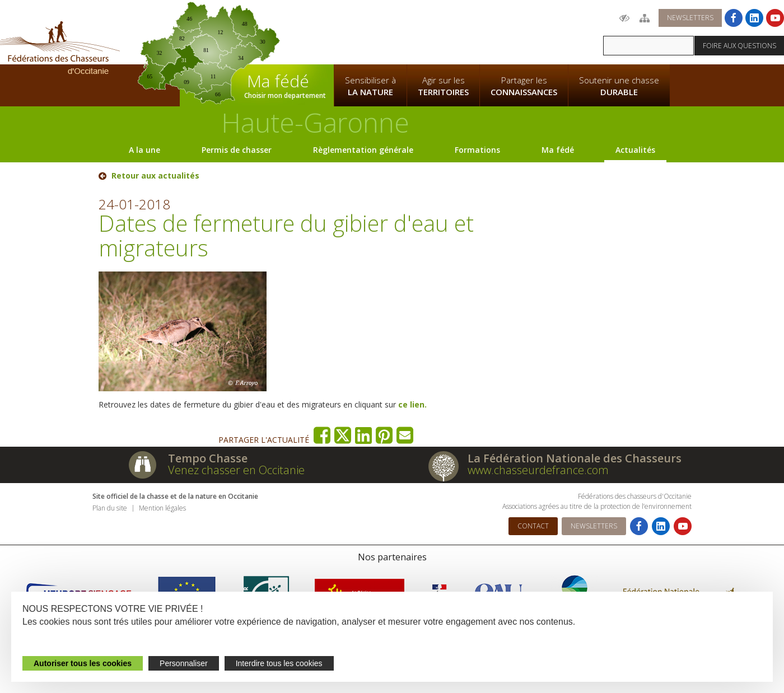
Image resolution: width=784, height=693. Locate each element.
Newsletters (690, 18)
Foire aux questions (739, 46)
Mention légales (162, 508)
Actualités (635, 150)
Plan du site (110, 508)
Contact (533, 526)
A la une (144, 150)
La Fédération (370, 31)
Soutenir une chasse (619, 86)
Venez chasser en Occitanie (236, 470)
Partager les (524, 86)
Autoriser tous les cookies (83, 663)
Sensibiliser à (370, 86)
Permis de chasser (237, 150)
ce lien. (411, 404)
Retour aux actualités (155, 176)
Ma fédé (558, 150)
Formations (477, 150)
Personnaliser (184, 663)
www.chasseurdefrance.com (538, 470)
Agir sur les (443, 86)
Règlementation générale (363, 150)
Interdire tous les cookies (279, 663)
